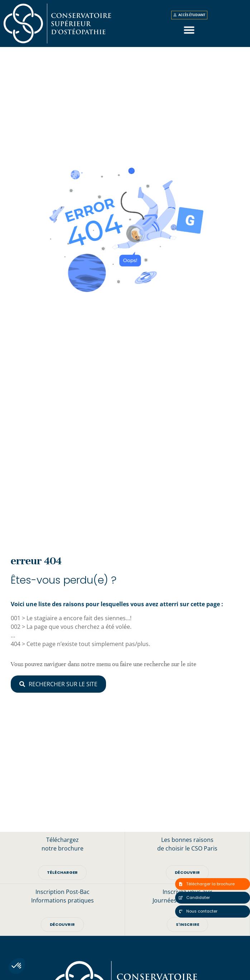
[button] (17, 966)
